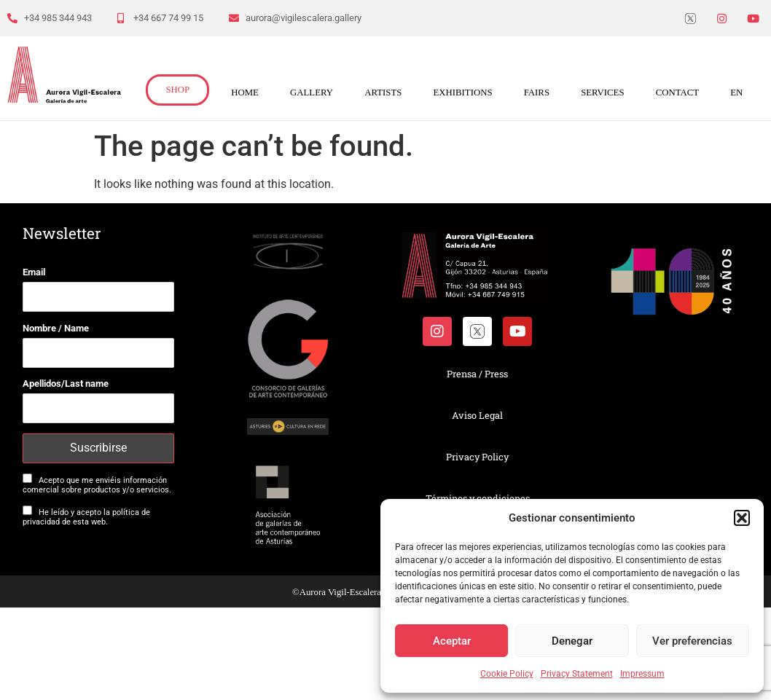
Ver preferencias (692, 641)
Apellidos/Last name (66, 384)
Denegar (572, 641)
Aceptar (452, 641)
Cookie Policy (507, 674)
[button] (742, 518)
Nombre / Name (56, 328)
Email (34, 272)
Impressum (642, 674)
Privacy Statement (577, 674)
